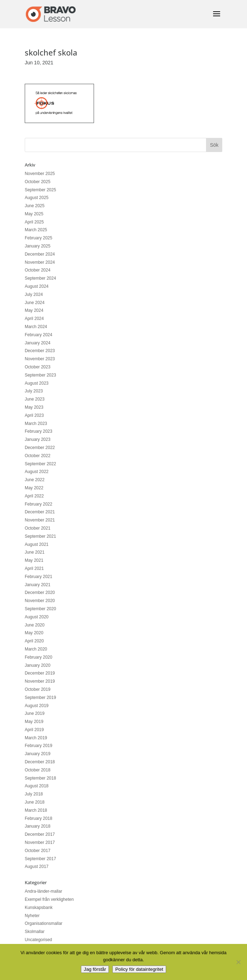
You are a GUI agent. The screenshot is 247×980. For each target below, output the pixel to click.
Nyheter (32, 916)
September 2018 (40, 778)
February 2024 (39, 335)
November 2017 (40, 842)
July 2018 (34, 794)
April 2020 (34, 641)
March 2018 (36, 810)
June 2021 (35, 552)
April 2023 (34, 415)
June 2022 (35, 480)
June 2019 (35, 713)
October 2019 (38, 689)
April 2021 (34, 568)
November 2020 (40, 601)
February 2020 (39, 657)
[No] (238, 962)
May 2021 (34, 560)
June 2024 (35, 303)
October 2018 (38, 770)
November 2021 (40, 520)
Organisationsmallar (44, 923)
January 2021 (38, 585)
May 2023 (34, 407)
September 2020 (40, 609)
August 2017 (37, 867)
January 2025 (38, 246)
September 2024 (40, 278)
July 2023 (34, 391)
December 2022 (40, 448)
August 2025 (37, 198)
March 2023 (36, 424)
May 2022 (34, 488)
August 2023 (37, 383)
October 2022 (38, 456)
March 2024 (36, 327)
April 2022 (34, 496)
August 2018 (37, 786)
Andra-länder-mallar (43, 891)
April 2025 (34, 222)
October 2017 (38, 851)
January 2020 (38, 665)
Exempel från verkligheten (49, 899)
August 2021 (37, 544)
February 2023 (39, 431)
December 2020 (40, 593)
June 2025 (35, 206)
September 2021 (40, 536)
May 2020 (34, 633)
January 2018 (38, 826)
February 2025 (39, 238)
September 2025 (40, 190)
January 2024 (38, 343)
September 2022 (40, 464)
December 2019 (40, 673)
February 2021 (39, 577)
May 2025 (34, 214)
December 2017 (40, 834)
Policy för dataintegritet (139, 969)
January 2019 (38, 754)
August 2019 (37, 706)
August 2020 (37, 617)
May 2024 (34, 310)
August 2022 (37, 472)
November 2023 (40, 359)
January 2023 (38, 439)
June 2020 (35, 625)
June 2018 (35, 802)
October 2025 (38, 182)
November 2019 (40, 681)
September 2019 (40, 698)
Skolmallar (35, 932)
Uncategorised (38, 940)
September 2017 (40, 859)
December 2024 (40, 254)
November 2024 (40, 262)
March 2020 (36, 649)
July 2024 (34, 294)
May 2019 (34, 722)
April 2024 (34, 319)
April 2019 (34, 730)
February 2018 (39, 818)
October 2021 (38, 528)
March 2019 (36, 738)
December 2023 (40, 351)
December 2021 (40, 512)
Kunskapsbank (39, 908)
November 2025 (40, 174)
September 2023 (40, 375)
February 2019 (39, 746)
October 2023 (38, 367)
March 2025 (36, 230)
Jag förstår (95, 969)
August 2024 (37, 286)
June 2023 (35, 399)
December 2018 (40, 762)
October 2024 (38, 270)
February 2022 (39, 504)
